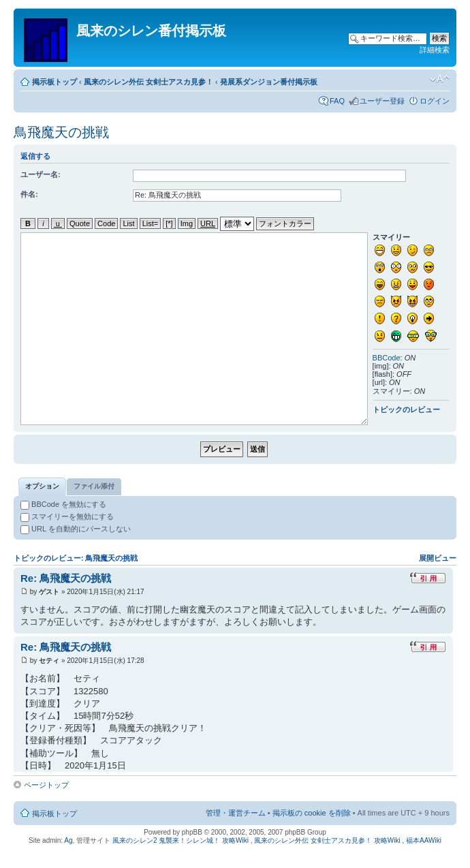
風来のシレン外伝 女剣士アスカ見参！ (148, 82)
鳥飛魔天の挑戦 (61, 132)
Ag (68, 840)
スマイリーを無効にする (67, 516)
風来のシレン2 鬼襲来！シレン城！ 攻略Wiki (181, 840)
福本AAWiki (424, 840)
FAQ (337, 101)
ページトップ (46, 785)
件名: (29, 194)
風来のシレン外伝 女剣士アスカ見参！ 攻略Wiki (327, 840)
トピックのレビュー (406, 409)
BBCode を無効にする (63, 504)
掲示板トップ (54, 82)
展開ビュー (438, 558)
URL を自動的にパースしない (76, 529)
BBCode (387, 358)
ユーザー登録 (382, 101)
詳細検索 (435, 50)
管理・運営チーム (236, 813)
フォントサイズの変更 (440, 79)
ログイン (435, 101)
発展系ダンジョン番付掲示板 (269, 82)
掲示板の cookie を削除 (312, 813)
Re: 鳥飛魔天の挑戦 (66, 578)
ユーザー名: (41, 174)
